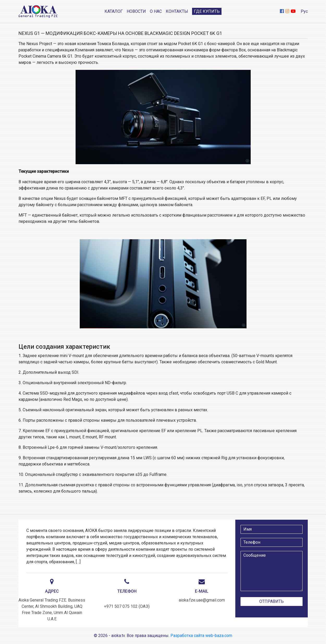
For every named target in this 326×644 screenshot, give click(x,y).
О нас (156, 11)
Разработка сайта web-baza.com (201, 636)
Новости (136, 11)
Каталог (114, 11)
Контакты (177, 11)
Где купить (207, 11)
